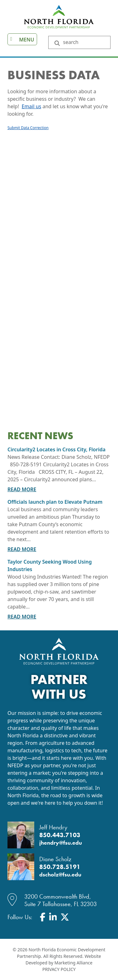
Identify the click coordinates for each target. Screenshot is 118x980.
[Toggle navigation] (22, 39)
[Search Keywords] (84, 42)
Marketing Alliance (73, 963)
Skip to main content (0, 5)
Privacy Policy (59, 969)
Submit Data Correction (28, 128)
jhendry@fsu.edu (61, 843)
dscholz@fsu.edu (60, 875)
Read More (22, 489)
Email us (32, 106)
